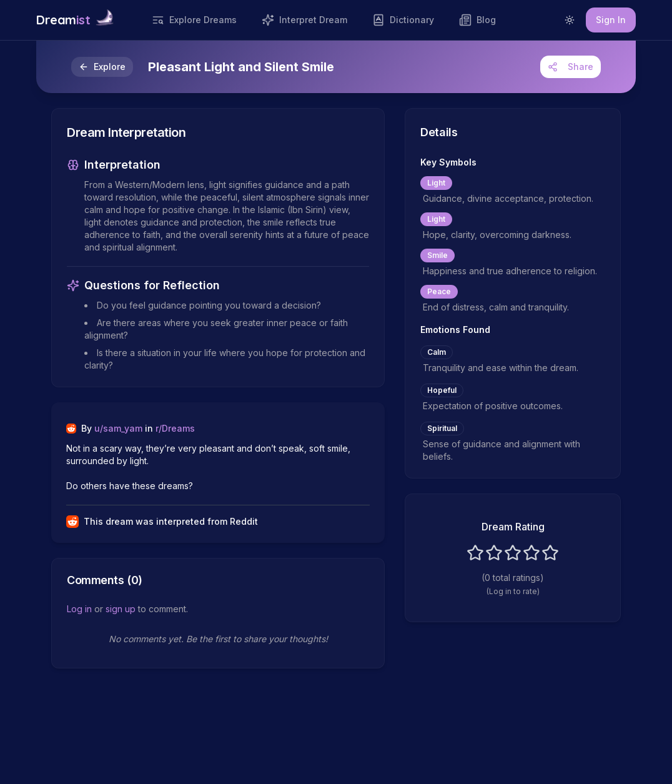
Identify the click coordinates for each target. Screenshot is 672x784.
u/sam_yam (118, 428)
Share (571, 67)
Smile (437, 255)
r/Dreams (175, 428)
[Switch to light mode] (570, 20)
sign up (121, 609)
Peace (439, 291)
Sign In (611, 20)
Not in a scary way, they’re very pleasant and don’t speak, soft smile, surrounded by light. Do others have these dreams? (210, 467)
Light (436, 183)
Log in (79, 609)
